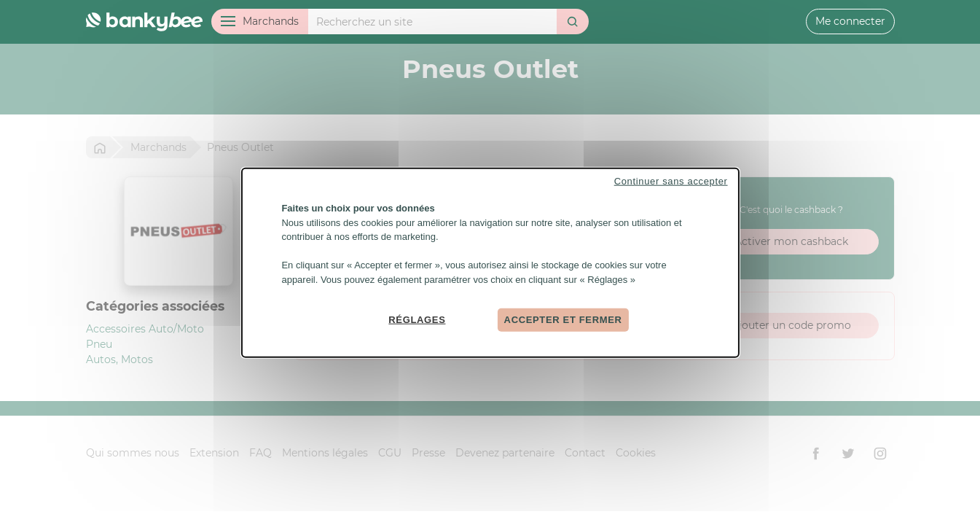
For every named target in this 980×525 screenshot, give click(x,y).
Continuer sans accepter (671, 181)
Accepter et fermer (563, 320)
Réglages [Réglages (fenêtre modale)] (417, 320)
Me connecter (850, 21)
